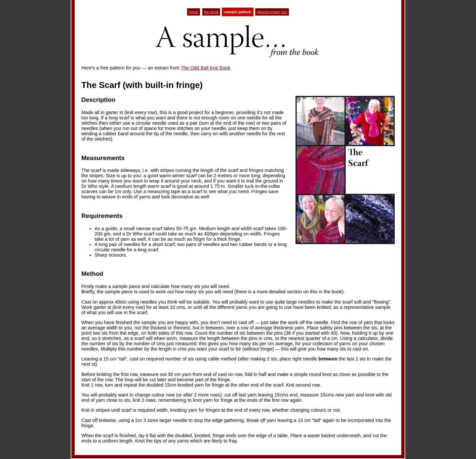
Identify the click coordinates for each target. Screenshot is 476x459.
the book (211, 12)
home (194, 12)
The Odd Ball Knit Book (206, 68)
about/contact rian (272, 12)
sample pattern (238, 12)
